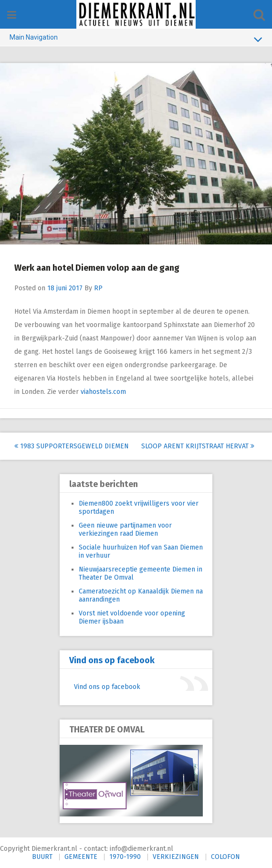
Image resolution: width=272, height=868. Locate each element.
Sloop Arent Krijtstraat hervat (198, 446)
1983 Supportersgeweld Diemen (72, 446)
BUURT (42, 857)
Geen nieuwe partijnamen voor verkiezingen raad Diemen (125, 529)
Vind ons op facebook (112, 660)
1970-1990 (125, 857)
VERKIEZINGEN (176, 857)
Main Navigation (136, 39)
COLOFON (225, 857)
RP (98, 288)
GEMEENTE (81, 857)
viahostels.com (105, 392)
